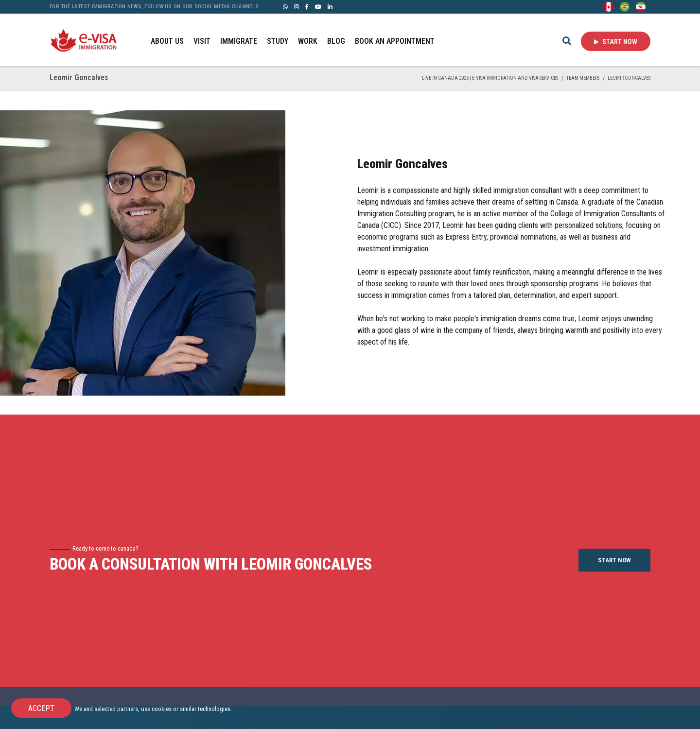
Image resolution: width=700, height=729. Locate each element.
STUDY (278, 41)
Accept (41, 708)
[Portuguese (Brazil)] (625, 6)
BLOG (336, 41)
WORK (308, 41)
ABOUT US (167, 41)
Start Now (616, 42)
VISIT (202, 41)
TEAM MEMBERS (583, 78)
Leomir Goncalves (629, 78)
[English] (609, 6)
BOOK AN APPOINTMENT (395, 41)
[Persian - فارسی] (641, 6)
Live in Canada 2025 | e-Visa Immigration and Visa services (490, 78)
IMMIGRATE (239, 41)
